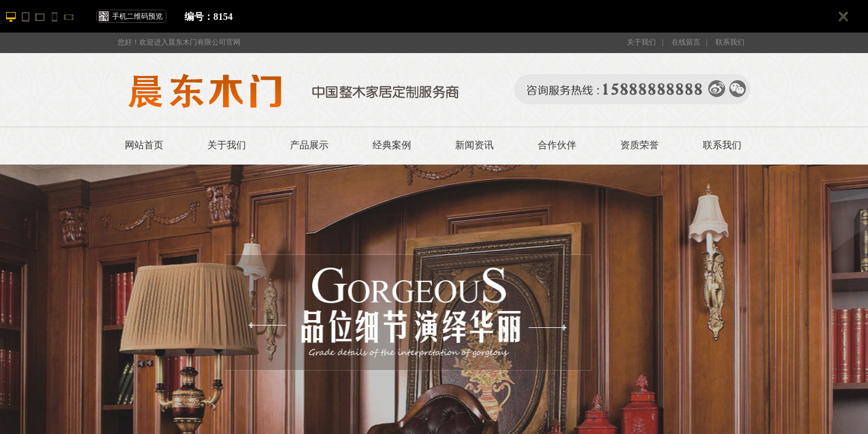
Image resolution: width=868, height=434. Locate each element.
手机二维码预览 (137, 16)
